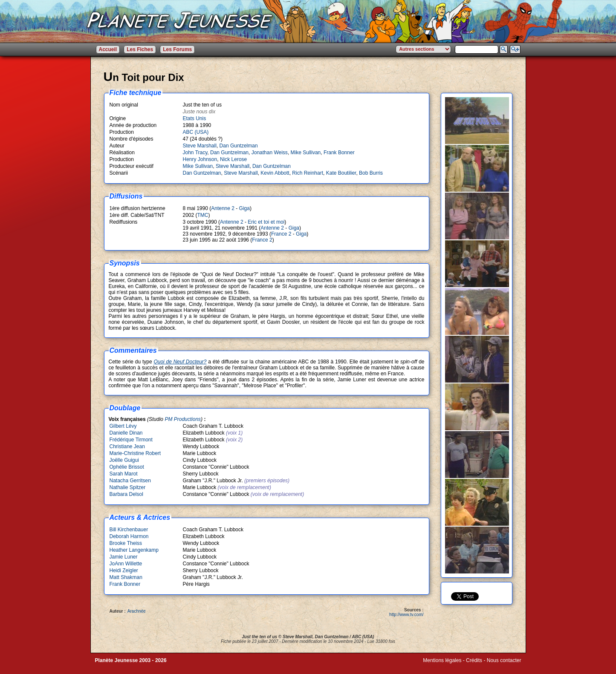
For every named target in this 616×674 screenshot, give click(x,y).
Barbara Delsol (126, 494)
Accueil (108, 49)
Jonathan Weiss (270, 153)
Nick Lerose (233, 159)
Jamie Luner (124, 557)
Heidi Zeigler (124, 570)
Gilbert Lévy (123, 426)
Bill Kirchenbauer (129, 530)
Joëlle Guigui (124, 460)
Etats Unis (195, 118)
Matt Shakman (126, 577)
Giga (244, 208)
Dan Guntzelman (239, 146)
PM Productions (183, 419)
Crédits (474, 660)
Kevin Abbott (275, 173)
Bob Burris (371, 173)
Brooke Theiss (126, 543)
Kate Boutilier (341, 173)
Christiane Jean (127, 446)
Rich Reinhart (308, 173)
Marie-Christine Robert (135, 453)
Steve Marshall (200, 146)
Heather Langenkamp (134, 550)
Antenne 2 (223, 208)
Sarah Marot (124, 474)
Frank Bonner (339, 153)
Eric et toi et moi (266, 222)
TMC (203, 215)
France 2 (281, 234)
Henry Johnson (200, 159)
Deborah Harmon (129, 536)
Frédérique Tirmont (131, 440)
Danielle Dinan (126, 433)
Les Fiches (140, 49)
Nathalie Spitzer (128, 487)
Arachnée (137, 611)
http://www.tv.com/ (406, 615)
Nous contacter (504, 660)
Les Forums (177, 49)
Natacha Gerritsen (130, 481)
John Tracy (195, 153)
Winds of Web (439, 666)
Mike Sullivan (306, 153)
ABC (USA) (196, 132)
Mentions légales (442, 660)
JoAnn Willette (126, 564)
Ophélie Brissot (127, 467)
